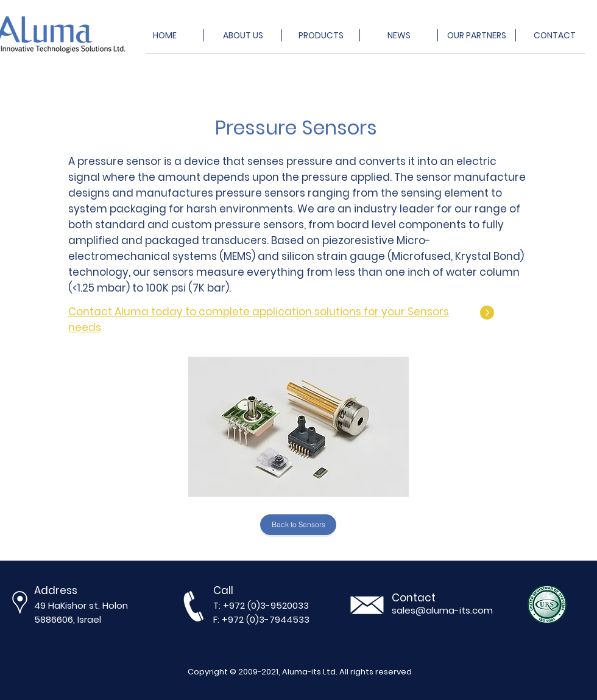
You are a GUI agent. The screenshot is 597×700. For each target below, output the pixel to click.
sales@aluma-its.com (442, 610)
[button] (298, 427)
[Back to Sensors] (298, 525)
